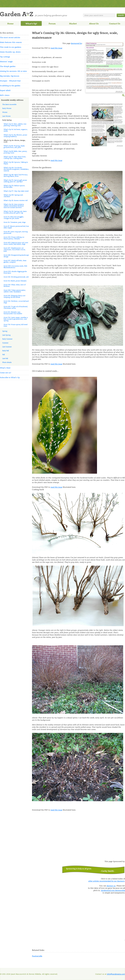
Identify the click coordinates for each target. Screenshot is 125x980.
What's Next (5, 368)
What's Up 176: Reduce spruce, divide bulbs (14, 186)
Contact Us (115, 23)
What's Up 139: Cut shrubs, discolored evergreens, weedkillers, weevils (16, 169)
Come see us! (6, 373)
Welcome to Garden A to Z (34, 14)
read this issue (56, 48)
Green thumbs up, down (10, 52)
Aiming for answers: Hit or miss (13, 71)
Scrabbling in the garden (10, 86)
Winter (5, 112)
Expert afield (5, 90)
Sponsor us (111, 886)
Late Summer (7, 347)
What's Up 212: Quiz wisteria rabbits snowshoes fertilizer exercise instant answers (14, 206)
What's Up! (31, 23)
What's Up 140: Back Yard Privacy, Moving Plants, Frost (16, 175)
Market (73, 23)
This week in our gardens (11, 47)
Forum (52, 23)
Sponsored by (76, 43)
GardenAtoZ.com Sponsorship (113, 890)
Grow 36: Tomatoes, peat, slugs (15, 222)
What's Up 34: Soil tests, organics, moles (16, 130)
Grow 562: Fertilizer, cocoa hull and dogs (16, 302)
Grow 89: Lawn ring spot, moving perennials (16, 232)
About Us (94, 23)
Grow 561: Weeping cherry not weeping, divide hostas (14, 296)
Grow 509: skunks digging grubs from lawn (15, 272)
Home (10, 23)
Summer (5, 343)
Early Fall (6, 351)
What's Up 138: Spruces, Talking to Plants (16, 163)
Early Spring (7, 120)
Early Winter (7, 108)
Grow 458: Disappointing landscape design (16, 256)
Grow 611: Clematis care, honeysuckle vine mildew (13, 313)
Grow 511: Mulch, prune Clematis (15, 281)
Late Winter (7, 116)
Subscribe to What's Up (10, 377)
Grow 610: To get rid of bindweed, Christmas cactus (16, 307)
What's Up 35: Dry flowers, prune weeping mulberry (15, 136)
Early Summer (7, 339)
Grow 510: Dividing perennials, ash (16, 277)
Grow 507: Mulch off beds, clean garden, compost (15, 261)
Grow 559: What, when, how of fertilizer (15, 285)
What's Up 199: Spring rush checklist (13, 196)
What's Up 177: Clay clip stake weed (16, 191)
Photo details (7, 362)
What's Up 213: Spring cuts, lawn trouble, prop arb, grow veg (15, 212)
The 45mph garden (8, 66)
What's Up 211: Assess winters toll (16, 200)
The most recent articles (10, 37)
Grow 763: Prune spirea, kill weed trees (16, 325)
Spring (5, 331)
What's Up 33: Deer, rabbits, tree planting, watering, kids (15, 125)
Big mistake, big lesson (10, 76)
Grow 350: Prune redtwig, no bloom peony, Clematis (14, 238)
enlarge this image (124, 95)
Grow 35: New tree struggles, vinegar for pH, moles (14, 217)
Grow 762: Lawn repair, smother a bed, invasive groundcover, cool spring (16, 319)
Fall (4, 354)
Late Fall (5, 358)
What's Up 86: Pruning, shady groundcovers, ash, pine (14, 146)
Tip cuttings (5, 57)
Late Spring (6, 335)
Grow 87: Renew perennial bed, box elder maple (16, 227)
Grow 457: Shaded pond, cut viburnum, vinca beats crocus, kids (15, 249)
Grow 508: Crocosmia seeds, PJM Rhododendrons (15, 267)
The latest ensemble (9, 104)
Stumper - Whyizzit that (10, 81)
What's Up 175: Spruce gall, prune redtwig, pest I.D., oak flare (15, 181)
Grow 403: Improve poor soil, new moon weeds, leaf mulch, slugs (16, 243)
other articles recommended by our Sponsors (106, 881)
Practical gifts (37, 956)
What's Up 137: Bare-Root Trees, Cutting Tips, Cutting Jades (15, 157)
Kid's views (5, 95)
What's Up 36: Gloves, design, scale (15, 141)
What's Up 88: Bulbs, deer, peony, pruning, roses (15, 152)
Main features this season (11, 42)
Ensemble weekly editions (12, 100)
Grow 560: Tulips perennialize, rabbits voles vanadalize (15, 291)
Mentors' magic (6, 61)
